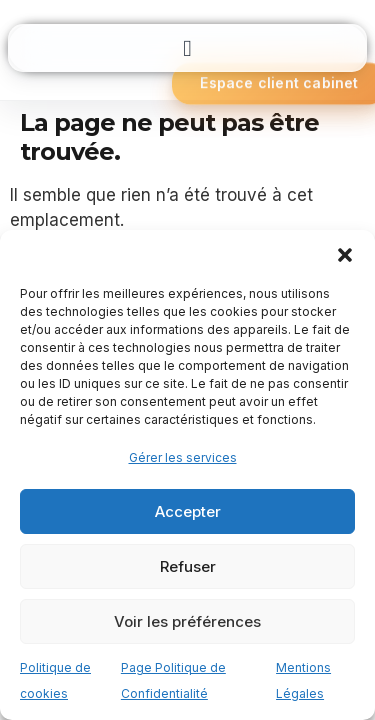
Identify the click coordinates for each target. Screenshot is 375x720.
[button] (345, 255)
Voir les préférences (187, 621)
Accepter (188, 511)
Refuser (188, 566)
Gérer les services (183, 457)
